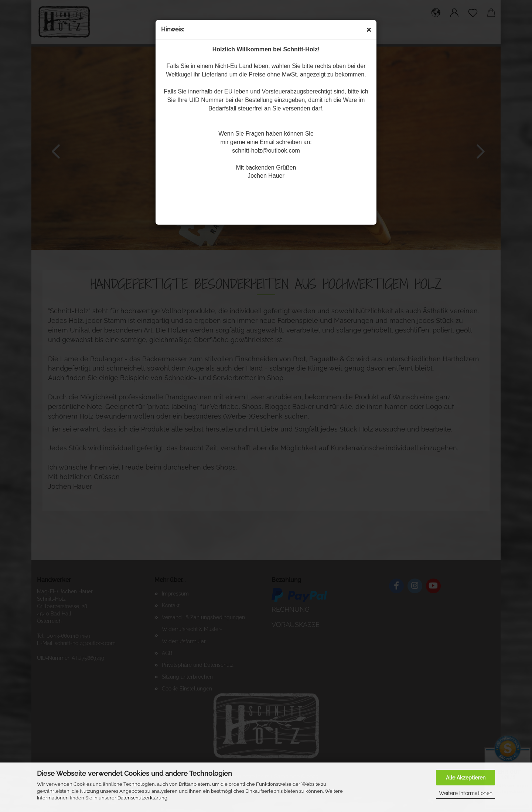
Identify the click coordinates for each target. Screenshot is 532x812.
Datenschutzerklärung (142, 798)
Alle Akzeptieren (466, 778)
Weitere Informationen (466, 793)
